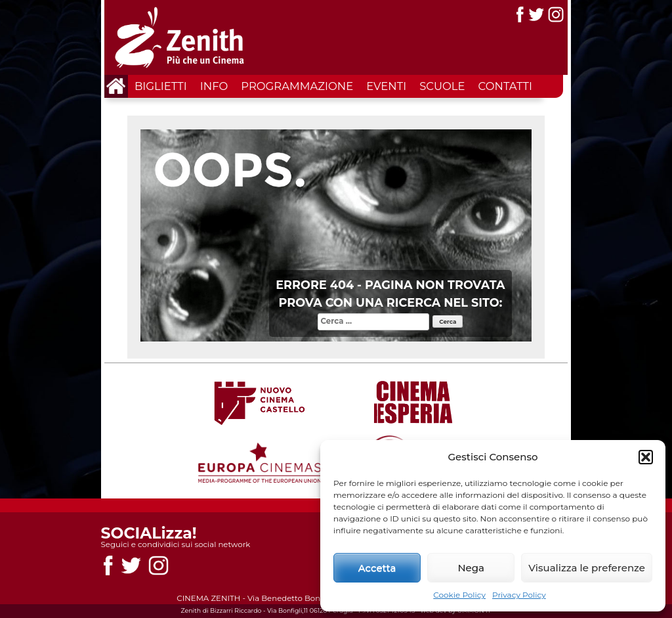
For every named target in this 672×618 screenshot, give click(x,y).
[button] (646, 457)
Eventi (386, 86)
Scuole (442, 86)
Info (214, 86)
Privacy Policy (519, 595)
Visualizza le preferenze (587, 568)
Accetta (377, 568)
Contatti (505, 86)
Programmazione (297, 86)
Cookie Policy (459, 595)
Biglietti (161, 86)
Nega (471, 568)
